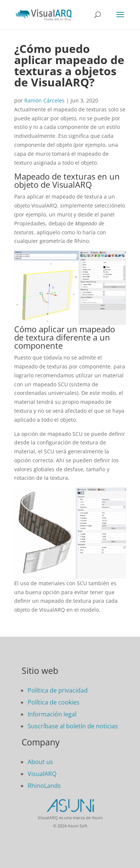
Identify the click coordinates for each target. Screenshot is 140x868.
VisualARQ (42, 774)
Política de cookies (54, 702)
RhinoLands (44, 786)
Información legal (52, 714)
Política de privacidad (58, 690)
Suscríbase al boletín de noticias (73, 726)
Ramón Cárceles (44, 100)
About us (40, 762)
